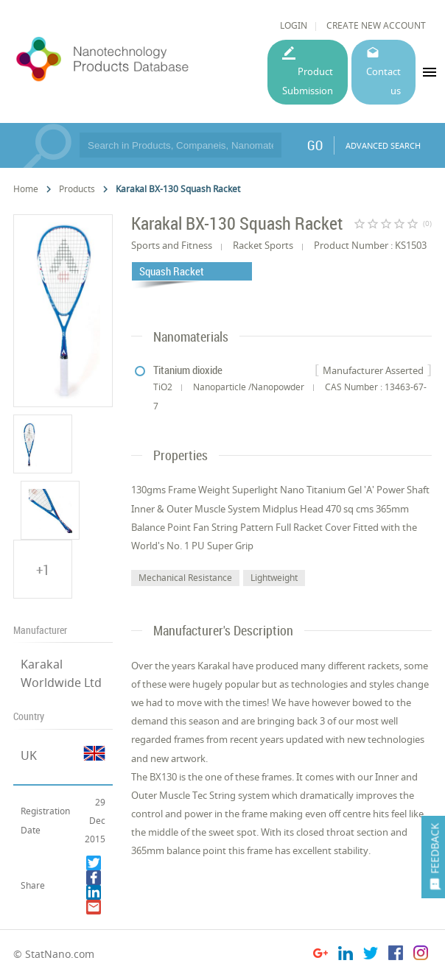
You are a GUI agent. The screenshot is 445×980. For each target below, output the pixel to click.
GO (315, 145)
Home (26, 189)
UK (29, 755)
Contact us (383, 81)
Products (77, 189)
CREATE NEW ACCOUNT (376, 25)
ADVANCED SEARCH (383, 145)
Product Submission (308, 81)
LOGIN (294, 25)
